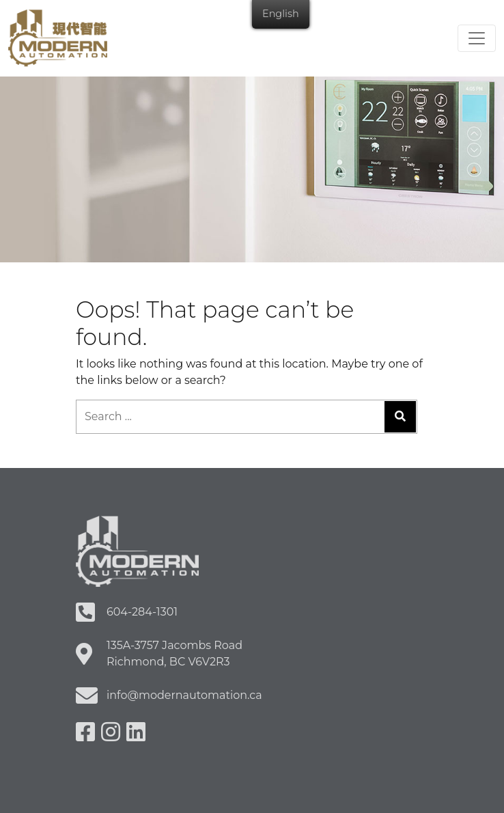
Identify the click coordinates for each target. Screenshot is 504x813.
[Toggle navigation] (477, 38)
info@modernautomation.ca (184, 695)
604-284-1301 (142, 612)
